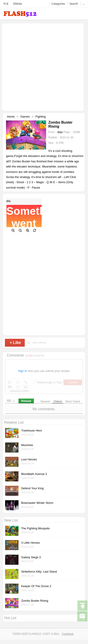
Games (25, 117)
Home (11, 117)
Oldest (58, 401)
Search (74, 4)
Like (15, 343)
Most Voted (73, 401)
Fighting (41, 117)
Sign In (23, 371)
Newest (45, 401)
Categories (58, 4)
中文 (6, 4)
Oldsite (17, 4)
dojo (60, 132)
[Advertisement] (42, 67)
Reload (26, 401)
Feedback (68, 634)
